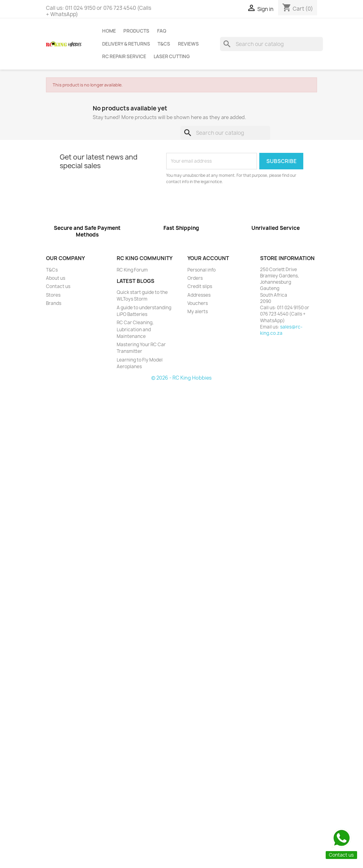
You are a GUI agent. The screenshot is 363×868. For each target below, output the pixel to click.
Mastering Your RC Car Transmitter (141, 348)
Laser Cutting (172, 57)
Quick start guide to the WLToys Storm (142, 296)
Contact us (58, 286)
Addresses (199, 295)
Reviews (188, 44)
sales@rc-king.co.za (281, 330)
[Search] (271, 44)
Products (136, 31)
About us (56, 278)
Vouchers (198, 303)
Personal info (202, 270)
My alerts (198, 312)
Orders (195, 278)
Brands (54, 303)
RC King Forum (132, 270)
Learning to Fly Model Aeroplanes (140, 363)
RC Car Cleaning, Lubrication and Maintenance (135, 329)
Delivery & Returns (126, 44)
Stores (53, 295)
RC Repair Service (124, 57)
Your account (208, 258)
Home (109, 31)
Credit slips (200, 286)
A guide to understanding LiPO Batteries (144, 311)
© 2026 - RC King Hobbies (181, 378)
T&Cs (164, 44)
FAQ (162, 31)
